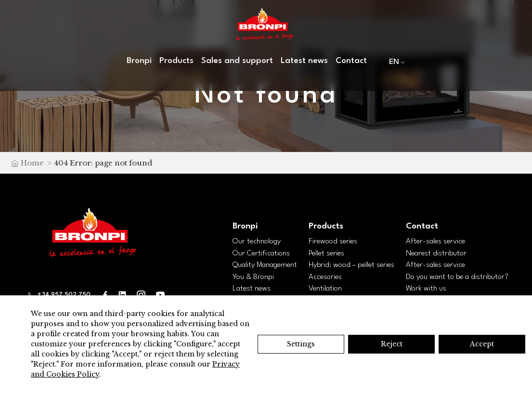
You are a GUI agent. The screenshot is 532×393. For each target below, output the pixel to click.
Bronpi (139, 61)
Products (176, 61)
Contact (351, 61)
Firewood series (333, 241)
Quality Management (265, 265)
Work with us (426, 289)
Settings (301, 344)
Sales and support (237, 61)
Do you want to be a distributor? (457, 277)
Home (32, 163)
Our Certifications (261, 254)
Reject (392, 344)
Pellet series (326, 254)
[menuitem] (395, 62)
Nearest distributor (436, 254)
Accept (482, 344)
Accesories (325, 277)
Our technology (257, 241)
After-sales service (435, 241)
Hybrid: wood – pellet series (351, 265)
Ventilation (325, 289)
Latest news (304, 61)
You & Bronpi (253, 277)
